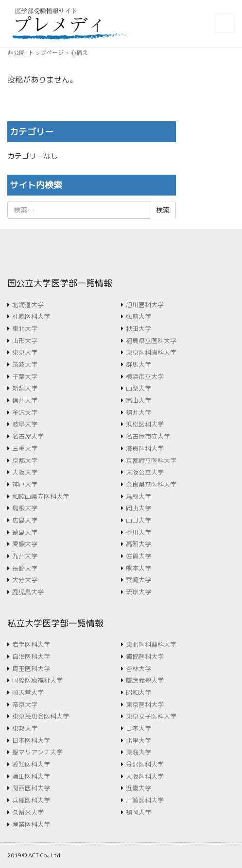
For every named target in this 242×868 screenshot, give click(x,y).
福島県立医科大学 (151, 341)
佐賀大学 (138, 556)
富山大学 (138, 400)
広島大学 (25, 520)
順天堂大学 (28, 692)
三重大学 (25, 448)
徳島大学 (25, 532)
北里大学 (138, 740)
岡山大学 (138, 508)
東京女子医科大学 (151, 716)
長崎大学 (25, 568)
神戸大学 (25, 484)
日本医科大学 (31, 740)
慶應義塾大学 (145, 680)
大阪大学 (25, 472)
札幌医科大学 (31, 316)
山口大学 (138, 520)
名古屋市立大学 (148, 436)
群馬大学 (138, 364)
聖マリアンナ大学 (37, 752)
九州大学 (25, 556)
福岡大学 (138, 812)
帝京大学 (25, 704)
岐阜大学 (25, 424)
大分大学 (25, 580)
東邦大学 (25, 728)
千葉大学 (25, 377)
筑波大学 (25, 364)
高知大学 (138, 544)
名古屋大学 (28, 436)
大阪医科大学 (145, 776)
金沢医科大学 (145, 764)
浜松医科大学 (145, 424)
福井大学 (138, 412)
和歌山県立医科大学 (41, 496)
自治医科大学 (31, 656)
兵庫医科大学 (31, 800)
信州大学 (25, 400)
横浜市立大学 (145, 377)
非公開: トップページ (35, 53)
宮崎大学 (138, 580)
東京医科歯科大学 (151, 352)
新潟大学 (25, 388)
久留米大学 (28, 812)
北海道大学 (28, 305)
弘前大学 (138, 316)
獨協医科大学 (145, 656)
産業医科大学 (31, 824)
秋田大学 (138, 328)
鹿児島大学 (28, 592)
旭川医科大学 (145, 305)
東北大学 (25, 328)
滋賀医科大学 (145, 448)
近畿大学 (138, 788)
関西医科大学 (31, 788)
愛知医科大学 (31, 764)
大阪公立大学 (145, 472)
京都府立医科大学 (151, 460)
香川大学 (138, 532)
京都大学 (25, 460)
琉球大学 (138, 592)
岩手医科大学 (31, 644)
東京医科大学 (145, 704)
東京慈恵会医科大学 (41, 716)
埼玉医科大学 (31, 669)
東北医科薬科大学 (151, 644)
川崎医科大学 (145, 800)
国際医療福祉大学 (37, 680)
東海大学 (138, 752)
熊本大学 (138, 568)
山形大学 (25, 341)
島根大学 (25, 508)
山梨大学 (138, 388)
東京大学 (25, 352)
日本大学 (138, 728)
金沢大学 (25, 412)
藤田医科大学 (31, 776)
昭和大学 (138, 692)
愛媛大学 (25, 544)
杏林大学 (138, 669)
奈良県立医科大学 (151, 484)
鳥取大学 (138, 496)
